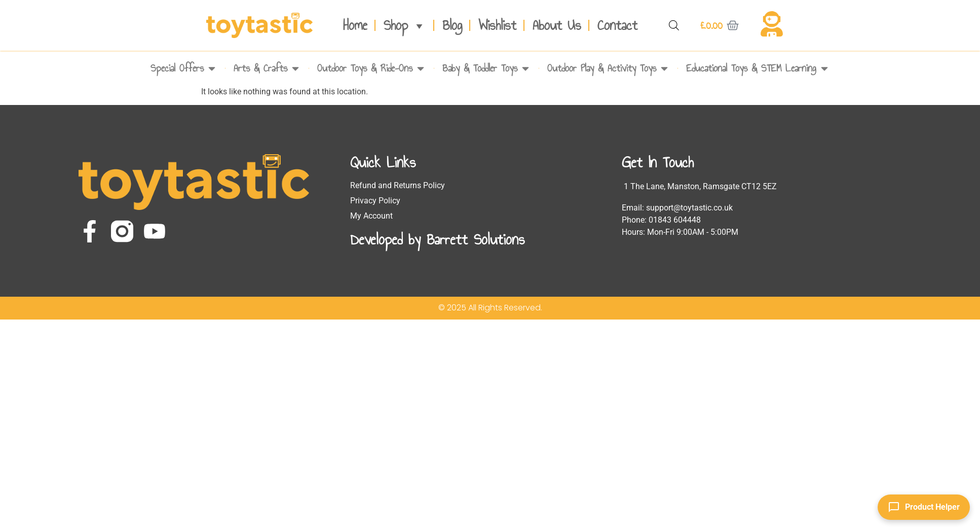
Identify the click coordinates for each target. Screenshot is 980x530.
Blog (452, 25)
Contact (617, 25)
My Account (371, 216)
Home (355, 25)
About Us (557, 25)
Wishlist (497, 25)
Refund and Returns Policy (398, 185)
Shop (405, 25)
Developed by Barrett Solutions (437, 239)
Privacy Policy (375, 201)
